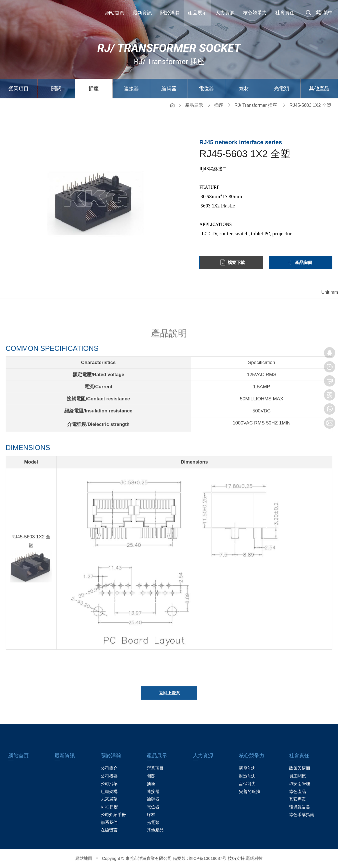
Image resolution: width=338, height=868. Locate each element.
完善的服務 (250, 791)
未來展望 (109, 799)
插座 (94, 89)
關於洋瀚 (170, 13)
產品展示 (197, 13)
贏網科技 (254, 858)
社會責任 (285, 13)
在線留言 (109, 830)
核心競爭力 (255, 13)
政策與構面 (300, 768)
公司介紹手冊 (113, 814)
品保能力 (247, 784)
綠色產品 (298, 791)
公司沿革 (109, 784)
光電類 (281, 89)
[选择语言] (323, 13)
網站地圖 (84, 858)
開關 (56, 89)
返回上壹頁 (169, 695)
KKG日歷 (109, 807)
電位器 (206, 89)
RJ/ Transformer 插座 (256, 105)
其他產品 (319, 89)
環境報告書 (300, 807)
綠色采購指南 (302, 814)
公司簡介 (109, 768)
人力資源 (225, 13)
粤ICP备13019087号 (207, 858)
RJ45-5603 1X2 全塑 (310, 105)
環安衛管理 (300, 784)
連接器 (131, 89)
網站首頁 (115, 13)
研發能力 (247, 768)
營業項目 (19, 89)
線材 (244, 89)
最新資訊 (142, 13)
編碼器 (169, 89)
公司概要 (109, 776)
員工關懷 (298, 776)
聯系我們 (109, 822)
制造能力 (247, 776)
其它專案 (298, 799)
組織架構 (109, 791)
